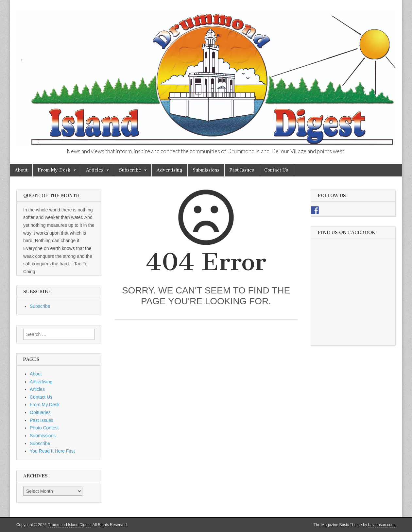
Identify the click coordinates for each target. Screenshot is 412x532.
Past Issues (242, 170)
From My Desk (54, 170)
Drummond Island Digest (69, 525)
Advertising (170, 170)
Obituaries (40, 412)
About (21, 170)
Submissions (206, 170)
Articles (95, 170)
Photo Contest (44, 428)
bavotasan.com (381, 525)
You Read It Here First (52, 451)
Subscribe (130, 170)
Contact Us (276, 170)
